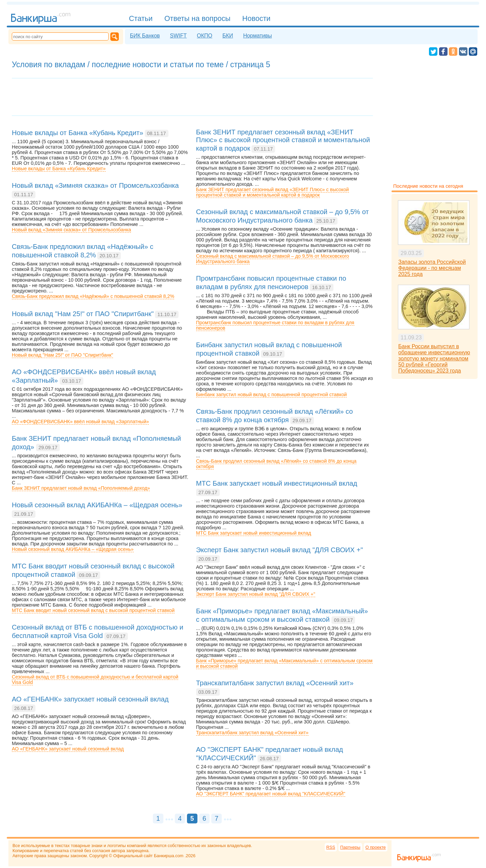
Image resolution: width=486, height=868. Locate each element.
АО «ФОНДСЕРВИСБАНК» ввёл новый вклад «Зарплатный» (80, 422)
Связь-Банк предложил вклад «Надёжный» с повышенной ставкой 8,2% (93, 296)
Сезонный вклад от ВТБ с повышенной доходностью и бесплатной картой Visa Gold (95, 680)
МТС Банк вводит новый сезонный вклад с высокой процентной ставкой (93, 610)
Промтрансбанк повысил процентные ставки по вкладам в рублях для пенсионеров (275, 325)
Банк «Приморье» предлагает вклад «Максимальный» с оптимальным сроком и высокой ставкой (284, 663)
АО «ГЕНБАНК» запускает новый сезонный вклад (68, 749)
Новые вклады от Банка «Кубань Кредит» (59, 169)
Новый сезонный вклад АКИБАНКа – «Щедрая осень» (73, 549)
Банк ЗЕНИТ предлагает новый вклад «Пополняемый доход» (81, 488)
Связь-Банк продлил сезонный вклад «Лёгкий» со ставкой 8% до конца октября (276, 464)
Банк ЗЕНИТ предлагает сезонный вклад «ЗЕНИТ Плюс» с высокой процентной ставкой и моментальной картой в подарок (273, 192)
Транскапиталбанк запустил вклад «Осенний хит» (252, 733)
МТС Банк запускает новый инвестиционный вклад (254, 533)
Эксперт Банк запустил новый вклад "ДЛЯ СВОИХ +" (256, 594)
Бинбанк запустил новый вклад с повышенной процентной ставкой (272, 394)
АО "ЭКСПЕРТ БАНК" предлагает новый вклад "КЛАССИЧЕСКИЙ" (271, 794)
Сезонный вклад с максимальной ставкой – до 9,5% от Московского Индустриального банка (273, 259)
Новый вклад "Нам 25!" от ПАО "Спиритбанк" (62, 355)
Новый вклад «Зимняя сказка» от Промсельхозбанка (71, 230)
